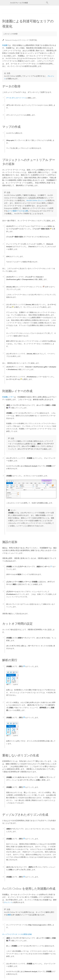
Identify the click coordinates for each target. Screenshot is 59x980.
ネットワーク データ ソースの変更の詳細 (17, 934)
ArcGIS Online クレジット (36, 200)
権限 (9, 915)
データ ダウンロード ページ (16, 98)
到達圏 (5, 45)
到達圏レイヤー (8, 397)
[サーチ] (47, 3)
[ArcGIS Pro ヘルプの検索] (28, 3)
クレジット (8, 902)
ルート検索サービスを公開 (18, 211)
